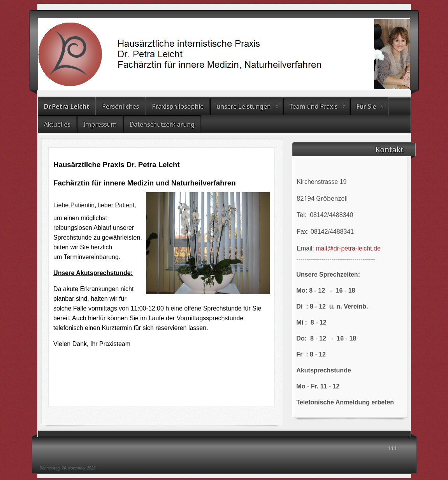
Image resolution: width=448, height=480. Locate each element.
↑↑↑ (392, 448)
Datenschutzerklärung (162, 124)
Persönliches (120, 106)
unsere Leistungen (243, 106)
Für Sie (366, 106)
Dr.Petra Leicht (67, 106)
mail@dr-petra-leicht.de (348, 248)
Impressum (100, 124)
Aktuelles (57, 124)
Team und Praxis (314, 106)
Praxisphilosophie (178, 106)
